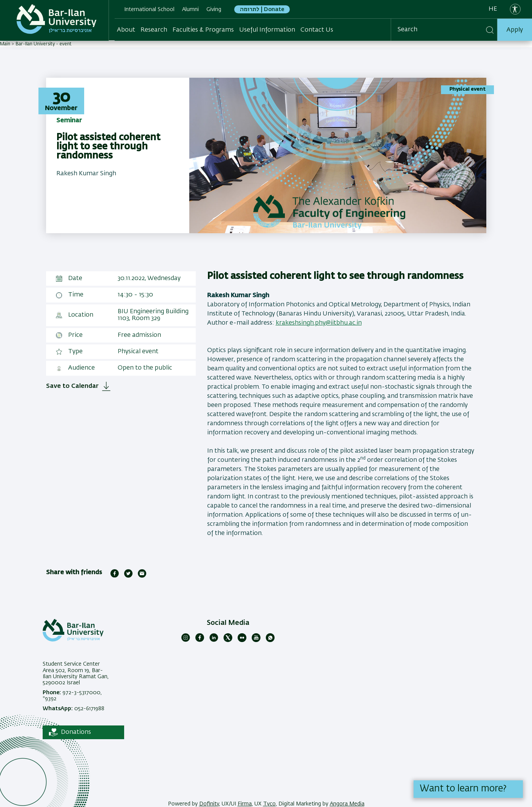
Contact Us (317, 30)
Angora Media (347, 804)
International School (149, 10)
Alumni (190, 10)
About (126, 30)
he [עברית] (493, 9)
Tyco (269, 804)
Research (154, 30)
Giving (214, 10)
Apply (515, 30)
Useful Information (267, 30)
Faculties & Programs (203, 30)
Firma (245, 804)
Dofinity (209, 804)
